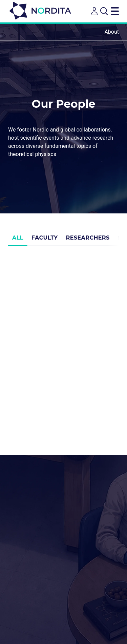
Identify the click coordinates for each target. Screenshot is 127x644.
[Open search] (104, 11)
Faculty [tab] (45, 240)
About (112, 32)
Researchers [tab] (88, 240)
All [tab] (18, 240)
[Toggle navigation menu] (115, 11)
